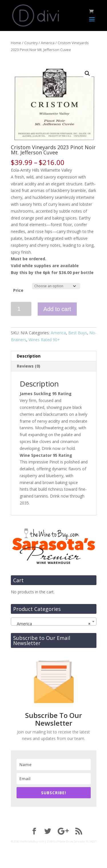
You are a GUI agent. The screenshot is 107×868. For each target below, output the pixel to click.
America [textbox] (52, 624)
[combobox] (54, 622)
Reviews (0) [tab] (29, 366)
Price (18, 290)
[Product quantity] (21, 309)
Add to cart (57, 309)
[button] (87, 73)
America (48, 43)
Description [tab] (29, 356)
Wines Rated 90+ (44, 340)
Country (31, 43)
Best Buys (78, 333)
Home (16, 43)
